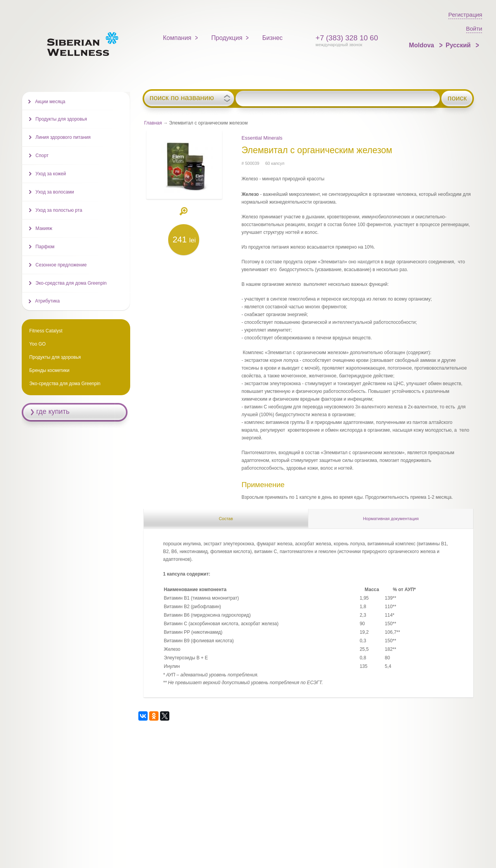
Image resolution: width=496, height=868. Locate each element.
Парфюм (45, 247)
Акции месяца (50, 102)
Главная (153, 123)
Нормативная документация (391, 519)
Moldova (422, 45)
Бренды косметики (50, 370)
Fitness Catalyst (46, 331)
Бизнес (273, 38)
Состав (226, 519)
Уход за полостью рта (59, 210)
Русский (459, 45)
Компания (177, 38)
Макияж (44, 228)
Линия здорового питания (63, 137)
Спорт (42, 156)
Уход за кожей (51, 174)
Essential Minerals (262, 138)
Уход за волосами (55, 192)
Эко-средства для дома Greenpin (71, 283)
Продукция (227, 38)
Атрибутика (48, 301)
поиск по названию (182, 98)
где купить (53, 412)
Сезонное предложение (61, 265)
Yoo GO (38, 344)
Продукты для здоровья (61, 119)
